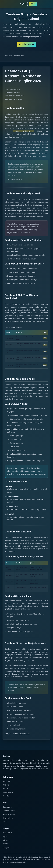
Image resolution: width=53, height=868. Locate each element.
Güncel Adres (8, 792)
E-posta (5, 837)
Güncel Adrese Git (27, 44)
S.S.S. (5, 822)
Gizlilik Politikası (9, 814)
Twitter (5, 844)
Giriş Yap (23, 4)
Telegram (6, 840)
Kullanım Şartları (9, 811)
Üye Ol (33, 4)
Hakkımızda (7, 807)
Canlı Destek (7, 833)
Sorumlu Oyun (8, 818)
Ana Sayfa (9, 56)
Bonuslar (6, 796)
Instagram (6, 848)
